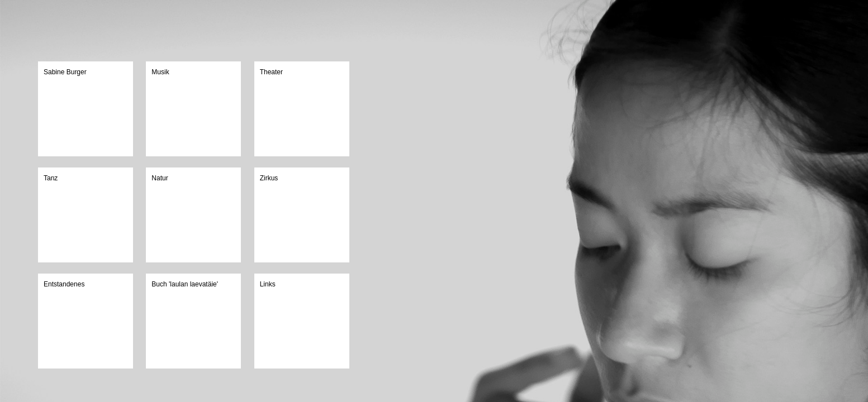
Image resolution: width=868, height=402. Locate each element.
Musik (160, 72)
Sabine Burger (65, 72)
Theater (271, 72)
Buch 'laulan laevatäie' (185, 284)
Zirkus (269, 178)
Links (268, 284)
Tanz (51, 178)
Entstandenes (64, 284)
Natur (160, 178)
